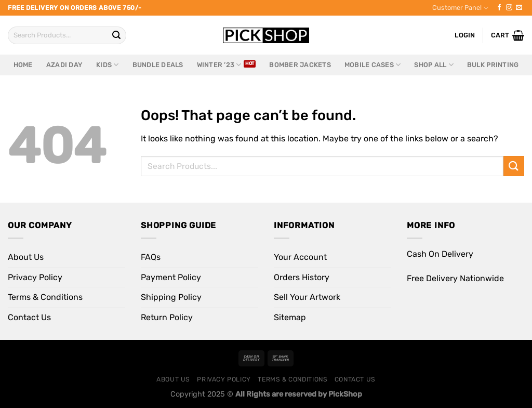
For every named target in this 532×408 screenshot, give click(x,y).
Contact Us (29, 317)
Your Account (300, 257)
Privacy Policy (35, 277)
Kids (107, 65)
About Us (26, 257)
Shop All (434, 65)
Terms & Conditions (45, 297)
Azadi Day (64, 65)
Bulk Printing (493, 65)
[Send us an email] (519, 8)
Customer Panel (460, 8)
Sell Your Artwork (307, 297)
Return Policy (167, 317)
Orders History (302, 277)
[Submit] (116, 35)
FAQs (151, 257)
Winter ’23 (219, 65)
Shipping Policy (171, 297)
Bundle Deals (158, 65)
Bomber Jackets (300, 65)
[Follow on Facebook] (499, 8)
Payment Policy (171, 277)
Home (23, 65)
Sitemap (290, 317)
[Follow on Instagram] (509, 8)
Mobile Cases (373, 65)
